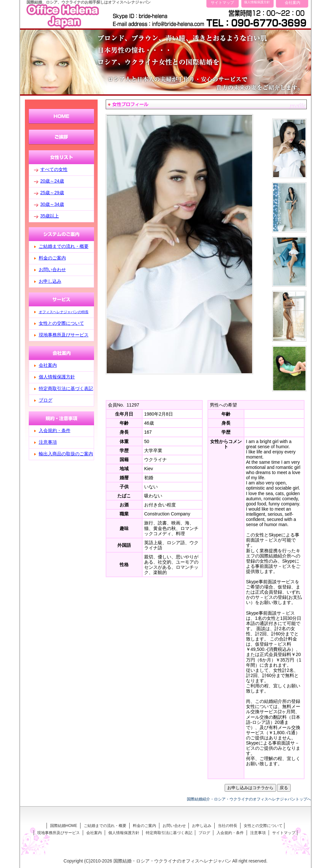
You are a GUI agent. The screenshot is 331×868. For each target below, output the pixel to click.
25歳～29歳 (52, 193)
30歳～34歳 (52, 204)
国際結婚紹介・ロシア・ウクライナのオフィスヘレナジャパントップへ (249, 799)
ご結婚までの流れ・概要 (64, 246)
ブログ (46, 400)
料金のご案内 (52, 258)
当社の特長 (228, 826)
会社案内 (293, 2)
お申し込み (50, 281)
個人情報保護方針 (257, 2)
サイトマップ (222, 2)
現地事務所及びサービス (64, 335)
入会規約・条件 (55, 430)
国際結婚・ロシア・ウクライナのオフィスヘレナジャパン (172, 861)
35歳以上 (50, 216)
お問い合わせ (52, 270)
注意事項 (48, 442)
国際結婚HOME (64, 826)
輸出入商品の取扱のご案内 (66, 454)
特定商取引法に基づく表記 (66, 388)
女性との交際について (61, 323)
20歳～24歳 (52, 181)
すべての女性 (54, 169)
